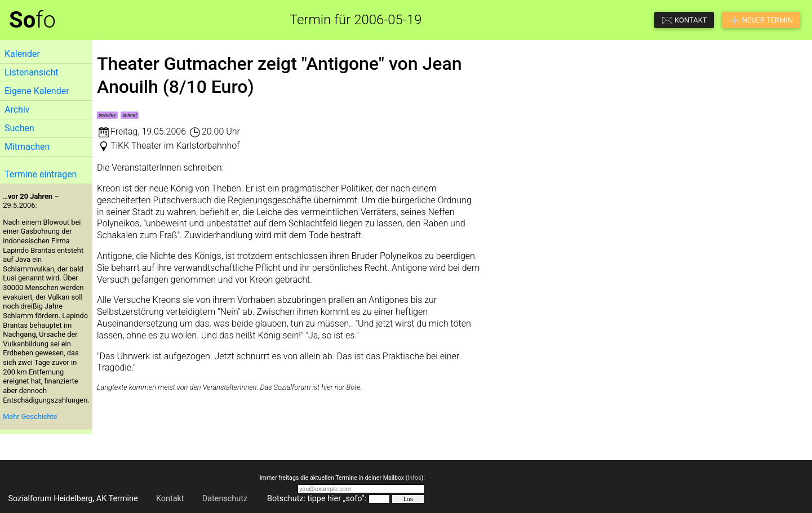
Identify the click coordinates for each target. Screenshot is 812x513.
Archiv (17, 110)
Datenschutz (225, 499)
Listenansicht (31, 72)
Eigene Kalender (37, 91)
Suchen (19, 128)
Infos (414, 478)
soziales (107, 115)
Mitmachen (27, 147)
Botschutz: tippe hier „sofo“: (317, 499)
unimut (130, 115)
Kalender (22, 54)
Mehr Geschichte (30, 416)
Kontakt (170, 499)
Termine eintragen (41, 174)
